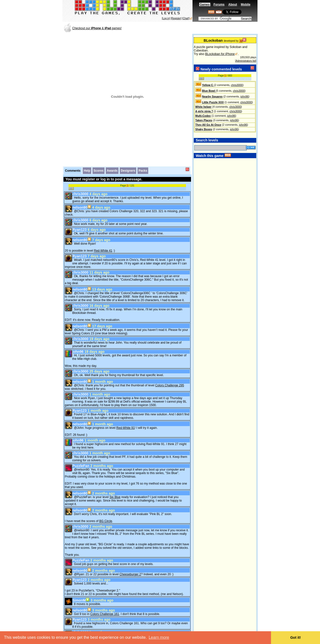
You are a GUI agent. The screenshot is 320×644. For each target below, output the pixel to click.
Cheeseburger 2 (130, 568)
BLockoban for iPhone (220, 54)
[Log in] (166, 18)
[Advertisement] (198, 28)
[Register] (176, 18)
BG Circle (106, 515)
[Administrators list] (246, 61)
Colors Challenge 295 (170, 379)
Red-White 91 (125, 422)
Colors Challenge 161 (105, 608)
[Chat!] (186, 18)
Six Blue (115, 491)
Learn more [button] (159, 637)
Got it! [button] (295, 638)
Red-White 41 (103, 244)
